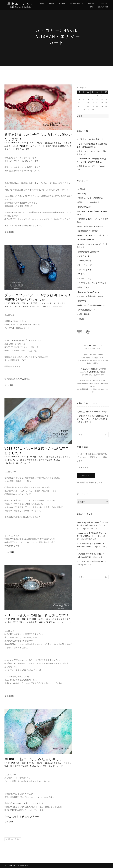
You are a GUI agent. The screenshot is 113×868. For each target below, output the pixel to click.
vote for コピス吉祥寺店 (89, 372)
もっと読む (9, 232)
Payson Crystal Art (86, 240)
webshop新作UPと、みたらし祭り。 (34, 759)
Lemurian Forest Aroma (89, 292)
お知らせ (68, 763)
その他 (81, 319)
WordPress (24, 865)
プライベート (84, 256)
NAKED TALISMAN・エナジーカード (28, 146)
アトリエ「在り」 (24, 149)
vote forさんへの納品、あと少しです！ (37, 615)
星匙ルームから (21, 4)
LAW (92, 7)
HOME (42, 3)
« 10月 (79, 116)
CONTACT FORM (103, 7)
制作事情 (82, 301)
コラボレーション (86, 261)
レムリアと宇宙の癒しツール (91, 296)
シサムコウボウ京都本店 (88, 369)
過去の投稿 (13, 839)
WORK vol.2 (104, 3)
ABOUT (52, 3)
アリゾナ (82, 274)
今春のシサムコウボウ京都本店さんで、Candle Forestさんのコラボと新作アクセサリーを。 (93, 419)
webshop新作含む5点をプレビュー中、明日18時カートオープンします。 (92, 525)
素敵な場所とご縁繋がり (57, 146)
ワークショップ (85, 265)
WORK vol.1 (92, 3)
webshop (9, 306)
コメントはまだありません (49, 143)
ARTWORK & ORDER (76, 3)
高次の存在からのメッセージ (91, 226)
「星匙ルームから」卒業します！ (93, 139)
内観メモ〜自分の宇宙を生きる (91, 305)
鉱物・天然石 (84, 287)
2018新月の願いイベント (89, 310)
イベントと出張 (85, 270)
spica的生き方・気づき (88, 231)
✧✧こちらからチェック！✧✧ (22, 816)
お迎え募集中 (84, 314)
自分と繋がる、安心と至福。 (21, 7)
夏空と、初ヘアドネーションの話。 (93, 412)
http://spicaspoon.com (93, 345)
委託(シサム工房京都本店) (89, 202)
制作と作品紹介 (22, 306)
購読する (86, 475)
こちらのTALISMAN (22, 379)
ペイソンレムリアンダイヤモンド (92, 283)
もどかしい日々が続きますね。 (91, 561)
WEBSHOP (62, 3)
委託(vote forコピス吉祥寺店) (23, 460)
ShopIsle (8, 865)
